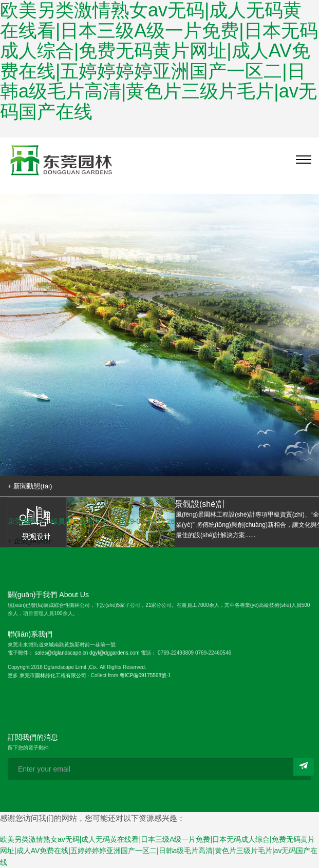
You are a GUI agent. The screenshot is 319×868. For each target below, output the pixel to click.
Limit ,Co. (86, 667)
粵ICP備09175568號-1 (145, 675)
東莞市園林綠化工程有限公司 (53, 675)
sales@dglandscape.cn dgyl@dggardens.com (87, 653)
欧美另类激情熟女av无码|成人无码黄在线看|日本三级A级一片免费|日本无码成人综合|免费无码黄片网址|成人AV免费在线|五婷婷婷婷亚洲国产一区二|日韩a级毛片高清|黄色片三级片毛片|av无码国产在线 (159, 851)
